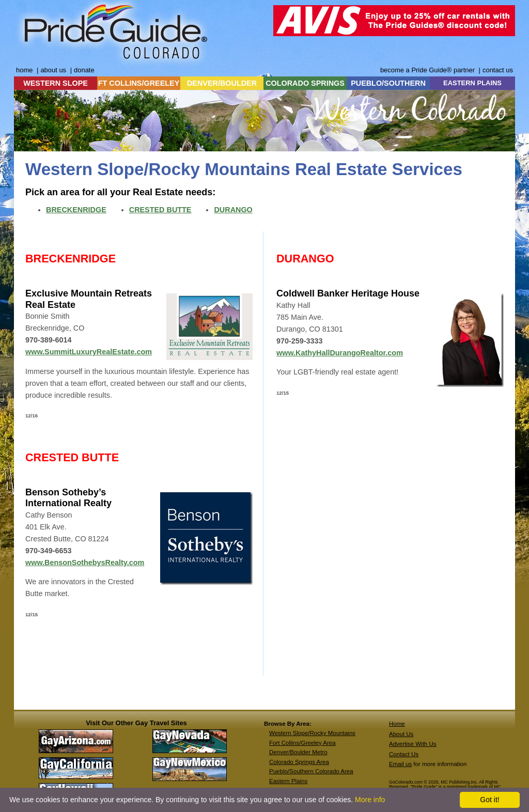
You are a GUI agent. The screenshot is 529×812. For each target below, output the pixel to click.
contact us (498, 70)
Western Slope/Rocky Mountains (312, 733)
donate (84, 70)
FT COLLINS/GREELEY (139, 83)
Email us (400, 764)
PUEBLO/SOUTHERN (388, 83)
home (24, 70)
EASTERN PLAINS (472, 83)
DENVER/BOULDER (222, 83)
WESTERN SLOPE (56, 83)
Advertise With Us (413, 744)
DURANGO (233, 210)
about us (53, 70)
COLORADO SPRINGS (305, 83)
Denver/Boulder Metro (298, 752)
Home (397, 724)
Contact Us (404, 754)
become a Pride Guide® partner (427, 70)
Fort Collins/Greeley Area (302, 743)
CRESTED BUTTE (160, 210)
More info (370, 800)
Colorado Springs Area (299, 762)
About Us (401, 734)
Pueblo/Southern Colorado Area (311, 771)
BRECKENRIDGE (76, 210)
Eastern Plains (288, 781)
